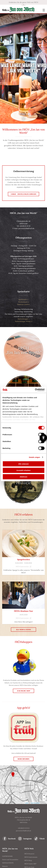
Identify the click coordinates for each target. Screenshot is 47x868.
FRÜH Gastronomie (23, 567)
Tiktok (42, 839)
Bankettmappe (23, 319)
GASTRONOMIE (7, 856)
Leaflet (27, 803)
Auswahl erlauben (23, 470)
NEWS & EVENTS (8, 863)
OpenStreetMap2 (35, 803)
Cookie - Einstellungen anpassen (24, 194)
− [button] (44, 799)
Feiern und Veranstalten (10, 860)
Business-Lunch (23, 304)
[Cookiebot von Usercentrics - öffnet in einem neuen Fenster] (35, 390)
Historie (5, 866)
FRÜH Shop (28, 860)
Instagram (27, 839)
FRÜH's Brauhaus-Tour (23, 611)
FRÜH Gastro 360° (30, 864)
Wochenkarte (23, 302)
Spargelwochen (24, 559)
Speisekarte (23, 300)
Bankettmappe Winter (23, 321)
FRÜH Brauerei (29, 854)
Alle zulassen (23, 464)
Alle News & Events (24, 630)
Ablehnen (23, 477)
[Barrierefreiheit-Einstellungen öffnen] (43, 438)
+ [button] (44, 796)
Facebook (12, 839)
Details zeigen (34, 457)
